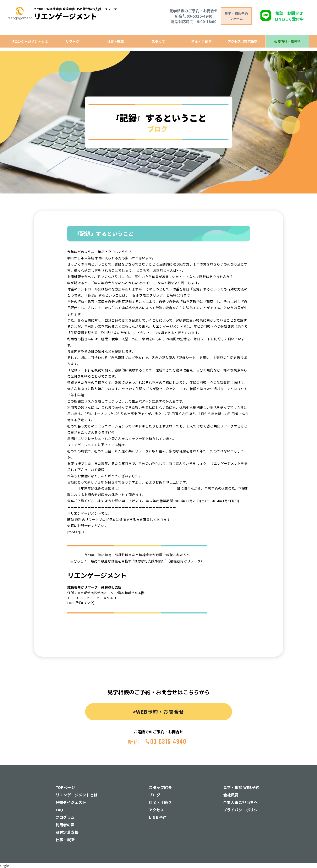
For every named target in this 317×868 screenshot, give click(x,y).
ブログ (155, 795)
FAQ (59, 810)
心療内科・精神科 (287, 41)
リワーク (72, 41)
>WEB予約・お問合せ (158, 712)
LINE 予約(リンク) (81, 603)
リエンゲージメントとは (29, 41)
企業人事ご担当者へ (240, 802)
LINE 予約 (158, 817)
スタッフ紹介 (160, 787)
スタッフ (158, 41)
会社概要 (231, 795)
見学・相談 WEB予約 (241, 787)
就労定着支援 (67, 832)
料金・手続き (201, 41)
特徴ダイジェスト (71, 802)
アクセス (156, 810)
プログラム (65, 817)
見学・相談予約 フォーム (236, 16)
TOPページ (65, 787)
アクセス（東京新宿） (244, 41)
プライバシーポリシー (242, 810)
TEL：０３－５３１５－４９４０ (92, 598)
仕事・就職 (115, 41)
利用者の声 (65, 825)
